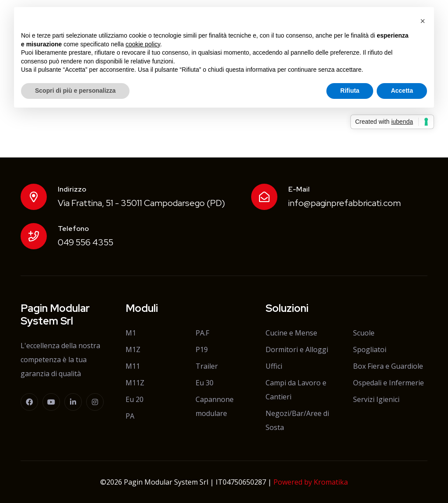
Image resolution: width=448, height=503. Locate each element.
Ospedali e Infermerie (388, 383)
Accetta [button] (402, 91)
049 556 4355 (86, 242)
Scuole (364, 333)
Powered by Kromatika (311, 482)
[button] (423, 21)
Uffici (274, 366)
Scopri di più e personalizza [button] (75, 91)
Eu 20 (135, 399)
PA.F (202, 333)
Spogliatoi (370, 349)
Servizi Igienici (376, 399)
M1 (131, 333)
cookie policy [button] (143, 44)
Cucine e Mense (291, 333)
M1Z (133, 349)
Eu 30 (205, 383)
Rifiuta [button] (350, 91)
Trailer (207, 366)
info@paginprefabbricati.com (345, 203)
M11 (133, 366)
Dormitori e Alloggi (297, 349)
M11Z (135, 383)
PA (130, 416)
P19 (202, 349)
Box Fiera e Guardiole (388, 366)
